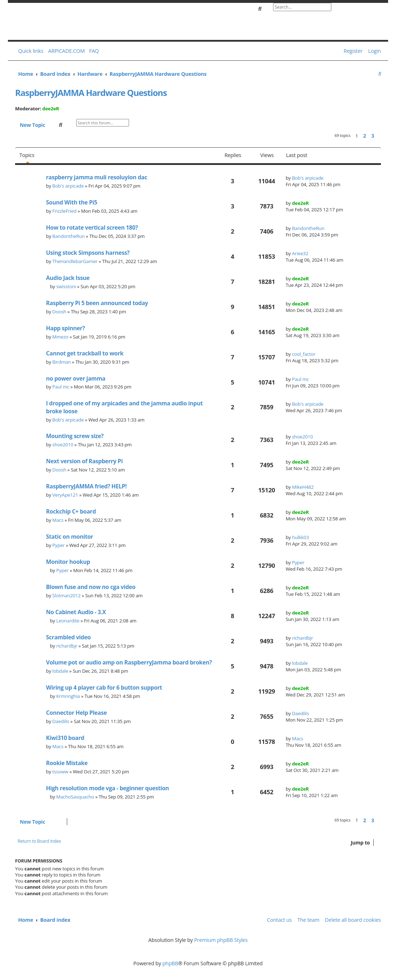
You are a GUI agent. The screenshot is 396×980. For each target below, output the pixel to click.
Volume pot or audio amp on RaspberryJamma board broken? (129, 662)
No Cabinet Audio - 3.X (76, 612)
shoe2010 (63, 445)
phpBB (170, 963)
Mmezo (61, 337)
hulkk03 (300, 537)
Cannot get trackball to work (85, 353)
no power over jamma (76, 378)
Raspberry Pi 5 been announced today (97, 303)
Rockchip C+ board (71, 511)
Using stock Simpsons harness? (88, 253)
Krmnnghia (68, 696)
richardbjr (67, 646)
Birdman (62, 362)
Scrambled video (68, 637)
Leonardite (68, 621)
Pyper (59, 545)
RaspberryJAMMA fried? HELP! (86, 486)
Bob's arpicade (68, 186)
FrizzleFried (65, 211)
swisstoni (66, 286)
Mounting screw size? (75, 436)
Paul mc (61, 387)
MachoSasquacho (75, 797)
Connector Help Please (76, 713)
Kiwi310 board (65, 738)
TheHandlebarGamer (75, 261)
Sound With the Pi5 (72, 202)
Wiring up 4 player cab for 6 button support (104, 687)
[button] (379, 136)
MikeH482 (303, 487)
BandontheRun (69, 236)
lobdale (60, 671)
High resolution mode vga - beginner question (107, 788)
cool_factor (303, 354)
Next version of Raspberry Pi (84, 461)
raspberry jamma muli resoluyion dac (97, 177)
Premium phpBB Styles (221, 940)
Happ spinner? (65, 328)
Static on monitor (70, 537)
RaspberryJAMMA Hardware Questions (91, 93)
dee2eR (51, 109)
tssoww (60, 772)
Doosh (59, 312)
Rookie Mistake (67, 763)
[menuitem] (92, 51)
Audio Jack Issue (68, 278)
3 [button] (373, 136)
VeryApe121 (65, 495)
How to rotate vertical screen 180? (92, 227)
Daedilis (61, 721)
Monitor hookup (68, 562)
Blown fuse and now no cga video (91, 587)
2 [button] (365, 136)
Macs (58, 520)
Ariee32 (300, 253)
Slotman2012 (67, 595)
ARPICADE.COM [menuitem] (66, 51)
